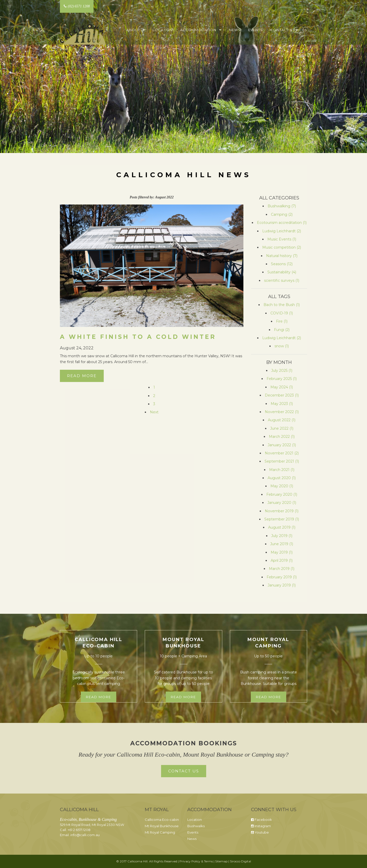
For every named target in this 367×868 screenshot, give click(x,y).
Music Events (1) (282, 239)
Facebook (261, 820)
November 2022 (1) (282, 412)
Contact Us (184, 771)
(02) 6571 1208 (77, 6)
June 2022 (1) (282, 428)
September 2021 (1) (282, 461)
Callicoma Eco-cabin (162, 820)
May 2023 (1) (282, 404)
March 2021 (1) (282, 470)
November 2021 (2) (282, 453)
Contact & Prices (289, 30)
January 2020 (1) (282, 503)
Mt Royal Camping (160, 832)
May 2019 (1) (282, 552)
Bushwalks (196, 826)
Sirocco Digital (240, 861)
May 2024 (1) (282, 387)
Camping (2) (282, 214)
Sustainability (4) (282, 272)
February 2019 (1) (282, 577)
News (235, 30)
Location (163, 30)
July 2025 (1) (282, 371)
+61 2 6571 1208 (79, 830)
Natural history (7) (282, 256)
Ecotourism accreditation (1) (282, 223)
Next (154, 412)
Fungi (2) (282, 330)
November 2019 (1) (282, 511)
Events (255, 30)
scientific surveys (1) (282, 280)
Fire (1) (282, 321)
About (133, 30)
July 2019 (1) (282, 536)
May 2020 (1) (282, 486)
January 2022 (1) (282, 445)
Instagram (261, 826)
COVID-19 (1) (282, 313)
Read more (99, 697)
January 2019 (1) (282, 585)
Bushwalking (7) (282, 206)
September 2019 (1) (282, 519)
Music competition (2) (282, 247)
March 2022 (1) (282, 437)
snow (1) (282, 346)
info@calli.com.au (85, 835)
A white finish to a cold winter (138, 337)
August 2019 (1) (282, 527)
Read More (82, 376)
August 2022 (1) (282, 420)
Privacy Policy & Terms (196, 861)
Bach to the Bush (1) (282, 305)
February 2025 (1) (282, 379)
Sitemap (221, 861)
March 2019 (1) (282, 569)
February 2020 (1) (282, 494)
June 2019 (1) (282, 544)
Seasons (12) (282, 264)
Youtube (260, 832)
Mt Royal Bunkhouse (162, 826)
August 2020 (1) (282, 478)
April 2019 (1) (282, 560)
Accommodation (198, 30)
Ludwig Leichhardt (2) (282, 231)
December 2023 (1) (282, 395)
